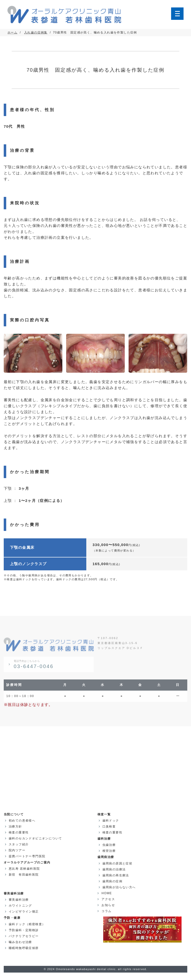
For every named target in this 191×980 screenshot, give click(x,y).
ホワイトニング (20, 906)
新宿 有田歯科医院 (24, 875)
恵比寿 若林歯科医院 (24, 869)
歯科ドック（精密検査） (27, 924)
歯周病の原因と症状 (118, 863)
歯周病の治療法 (114, 869)
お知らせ (108, 905)
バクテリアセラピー (24, 936)
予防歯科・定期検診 (24, 930)
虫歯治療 (109, 845)
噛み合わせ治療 (20, 942)
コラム (106, 911)
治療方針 (15, 827)
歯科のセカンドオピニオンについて (35, 838)
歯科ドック (111, 821)
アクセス (108, 899)
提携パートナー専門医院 (27, 856)
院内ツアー (17, 850)
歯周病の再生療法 (116, 875)
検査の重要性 (19, 832)
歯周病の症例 (112, 881)
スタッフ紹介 (19, 844)
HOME (106, 893)
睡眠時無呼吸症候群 (24, 948)
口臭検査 (109, 827)
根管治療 (109, 851)
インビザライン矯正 (24, 912)
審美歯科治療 (19, 900)
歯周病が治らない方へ (119, 887)
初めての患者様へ (22, 821)
